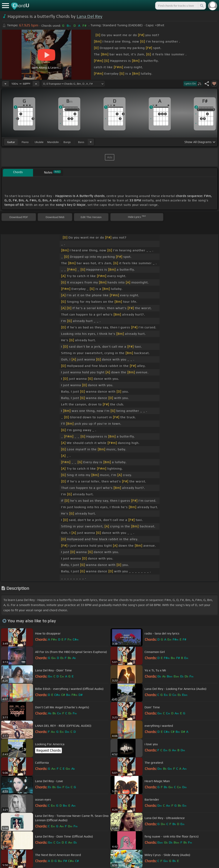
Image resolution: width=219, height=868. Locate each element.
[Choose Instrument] (91, 142)
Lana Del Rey (90, 16)
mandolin (53, 142)
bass (81, 142)
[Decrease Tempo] (5, 84)
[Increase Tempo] (36, 84)
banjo (67, 142)
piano (25, 142)
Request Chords (48, 750)
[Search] (202, 6)
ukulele (39, 142)
